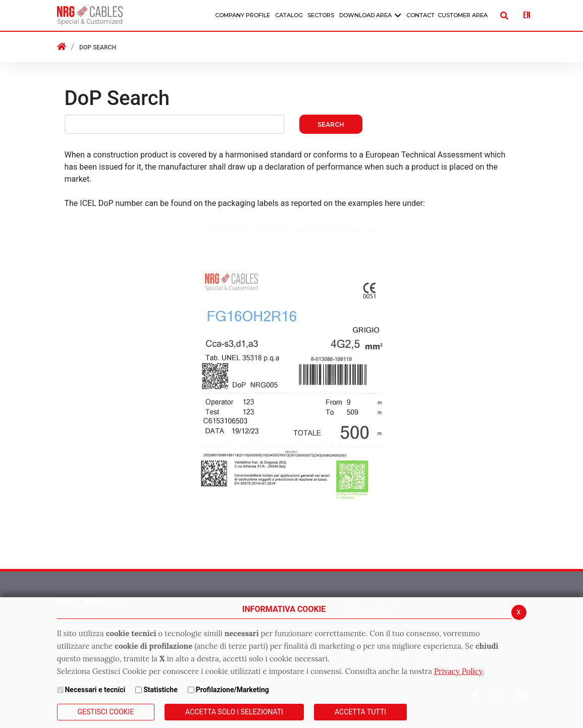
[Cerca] (504, 16)
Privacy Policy (458, 671)
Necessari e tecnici (95, 690)
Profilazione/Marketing (232, 690)
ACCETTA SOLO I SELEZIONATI (234, 712)
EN (527, 16)
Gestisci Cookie (106, 712)
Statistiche (161, 690)
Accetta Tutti (360, 712)
